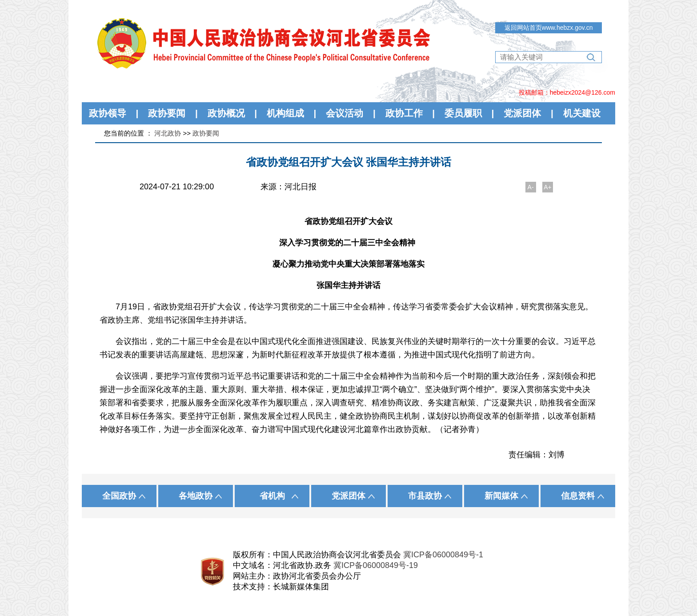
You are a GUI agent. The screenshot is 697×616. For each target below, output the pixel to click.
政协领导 (108, 113)
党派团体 (522, 113)
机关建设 (582, 113)
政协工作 (404, 113)
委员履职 (463, 113)
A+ (548, 187)
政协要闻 (167, 113)
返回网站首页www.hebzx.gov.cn (549, 28)
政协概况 (226, 113)
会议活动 (344, 113)
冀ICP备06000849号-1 (443, 555)
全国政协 (119, 496)
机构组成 (285, 113)
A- (531, 187)
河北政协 (168, 133)
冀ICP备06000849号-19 (376, 565)
